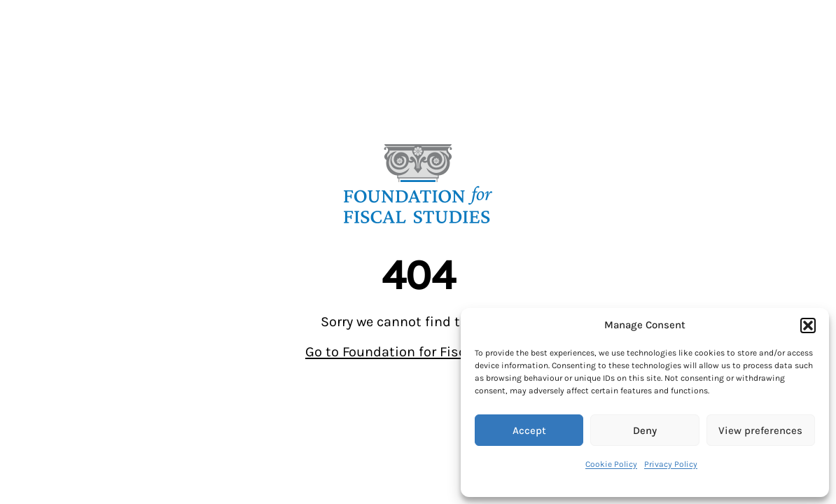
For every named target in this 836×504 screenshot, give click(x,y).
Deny (645, 430)
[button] (808, 325)
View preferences (760, 430)
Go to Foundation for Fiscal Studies (418, 352)
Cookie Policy (611, 464)
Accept (529, 430)
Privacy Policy (671, 464)
